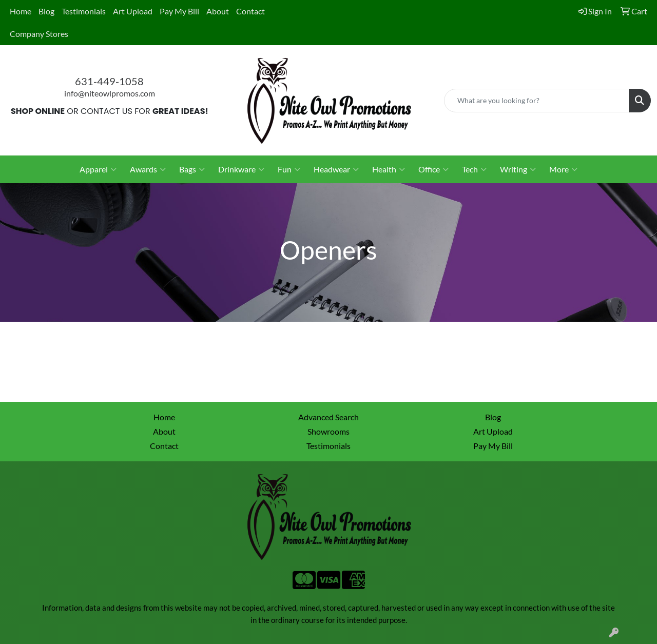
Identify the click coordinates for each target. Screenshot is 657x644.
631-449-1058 (109, 81)
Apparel (98, 169)
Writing (518, 169)
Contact (250, 11)
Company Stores (39, 34)
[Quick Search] (537, 101)
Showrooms (328, 431)
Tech (474, 169)
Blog (46, 11)
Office (433, 169)
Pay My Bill (179, 11)
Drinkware (241, 169)
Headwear (336, 169)
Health (389, 169)
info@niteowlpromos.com (110, 93)
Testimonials (84, 11)
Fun (289, 169)
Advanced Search (328, 417)
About (218, 11)
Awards (148, 169)
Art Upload (133, 11)
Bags (192, 169)
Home (21, 11)
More (563, 169)
